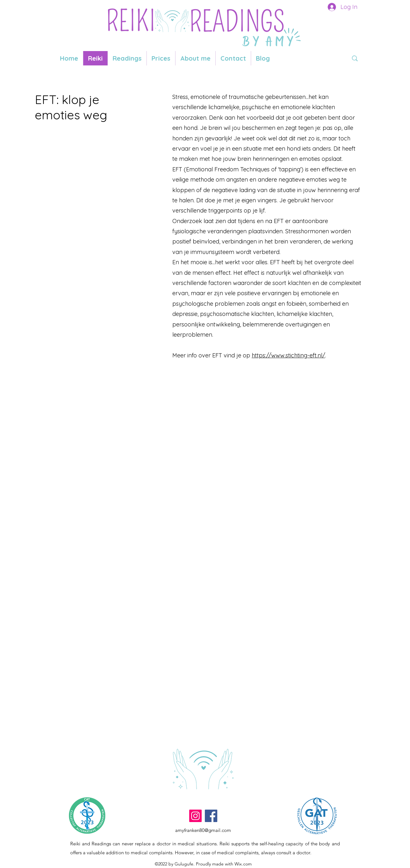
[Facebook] (211, 816)
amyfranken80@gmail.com (203, 830)
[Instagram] (195, 816)
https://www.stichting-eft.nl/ (288, 355)
